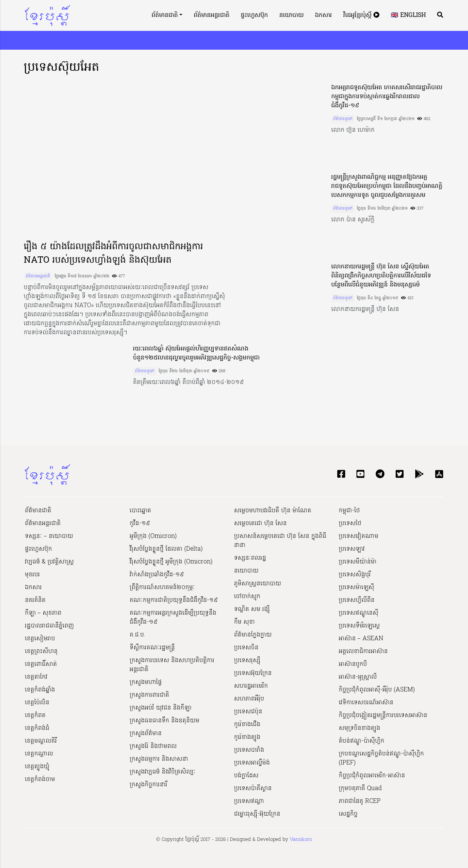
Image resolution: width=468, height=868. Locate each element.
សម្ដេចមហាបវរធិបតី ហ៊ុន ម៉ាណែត (273, 511)
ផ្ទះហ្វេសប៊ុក (254, 15)
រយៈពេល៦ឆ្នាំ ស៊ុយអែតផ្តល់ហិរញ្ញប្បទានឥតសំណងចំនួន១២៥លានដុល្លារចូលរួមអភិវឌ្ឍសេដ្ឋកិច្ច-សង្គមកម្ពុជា (196, 353)
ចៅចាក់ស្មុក (247, 597)
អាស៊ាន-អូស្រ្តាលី (358, 677)
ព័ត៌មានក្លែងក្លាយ (253, 635)
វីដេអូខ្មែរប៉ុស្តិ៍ (361, 15)
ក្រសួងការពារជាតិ (149, 695)
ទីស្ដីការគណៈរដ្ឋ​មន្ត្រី (152, 648)
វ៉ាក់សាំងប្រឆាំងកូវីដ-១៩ (157, 575)
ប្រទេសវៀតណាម (359, 536)
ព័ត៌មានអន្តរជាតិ (212, 15)
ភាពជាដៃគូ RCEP (360, 801)
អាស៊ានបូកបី (353, 664)
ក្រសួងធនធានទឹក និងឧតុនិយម (164, 721)
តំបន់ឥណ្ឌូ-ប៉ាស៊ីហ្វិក (362, 741)
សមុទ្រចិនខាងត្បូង (359, 728)
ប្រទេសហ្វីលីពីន (357, 600)
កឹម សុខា (244, 622)
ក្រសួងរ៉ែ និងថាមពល (153, 746)
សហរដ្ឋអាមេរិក (251, 686)
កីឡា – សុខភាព (43, 613)
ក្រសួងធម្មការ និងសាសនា (159, 759)
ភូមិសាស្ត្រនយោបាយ (258, 584)
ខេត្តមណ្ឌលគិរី (41, 741)
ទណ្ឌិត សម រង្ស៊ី (252, 609)
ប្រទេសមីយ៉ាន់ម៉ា (358, 562)
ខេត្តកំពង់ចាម (40, 780)
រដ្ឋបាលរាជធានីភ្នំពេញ (49, 626)
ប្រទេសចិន (246, 648)
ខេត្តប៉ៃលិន (37, 703)
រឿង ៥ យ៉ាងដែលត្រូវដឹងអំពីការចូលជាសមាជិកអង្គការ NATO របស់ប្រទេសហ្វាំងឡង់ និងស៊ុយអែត (113, 254)
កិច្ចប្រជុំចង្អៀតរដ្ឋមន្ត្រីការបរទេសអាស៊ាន (383, 716)
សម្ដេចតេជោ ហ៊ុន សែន (260, 524)
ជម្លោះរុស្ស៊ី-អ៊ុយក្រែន (257, 814)
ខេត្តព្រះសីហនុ (41, 652)
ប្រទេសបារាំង (249, 750)
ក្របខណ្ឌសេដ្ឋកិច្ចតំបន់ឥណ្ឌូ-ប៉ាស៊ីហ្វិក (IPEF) (381, 758)
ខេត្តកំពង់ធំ (37, 728)
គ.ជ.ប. (138, 635)
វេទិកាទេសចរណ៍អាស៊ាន (366, 703)
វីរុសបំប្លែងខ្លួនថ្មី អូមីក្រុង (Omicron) (171, 562)
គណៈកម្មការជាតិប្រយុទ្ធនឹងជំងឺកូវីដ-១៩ (174, 600)
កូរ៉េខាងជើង (247, 725)
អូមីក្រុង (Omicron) (153, 536)
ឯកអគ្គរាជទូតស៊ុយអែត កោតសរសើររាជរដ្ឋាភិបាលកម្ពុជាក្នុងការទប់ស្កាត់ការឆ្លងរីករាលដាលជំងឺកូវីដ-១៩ (387, 97)
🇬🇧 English (408, 15)
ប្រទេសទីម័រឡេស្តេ (359, 626)
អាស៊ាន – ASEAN (361, 639)
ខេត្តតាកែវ (36, 677)
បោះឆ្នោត (140, 511)
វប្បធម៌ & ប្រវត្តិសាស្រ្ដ (49, 562)
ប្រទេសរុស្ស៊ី (247, 661)
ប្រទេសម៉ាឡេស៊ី (356, 588)
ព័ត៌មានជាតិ (165, 15)
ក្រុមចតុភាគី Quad (360, 789)
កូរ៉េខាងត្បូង (247, 737)
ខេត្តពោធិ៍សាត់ (41, 664)
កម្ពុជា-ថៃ (349, 511)
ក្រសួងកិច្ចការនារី (148, 785)
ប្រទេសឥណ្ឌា (249, 801)
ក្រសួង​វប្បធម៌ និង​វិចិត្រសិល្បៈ (163, 772)
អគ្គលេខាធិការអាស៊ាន (363, 652)
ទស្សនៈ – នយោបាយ (49, 536)
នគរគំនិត (35, 600)
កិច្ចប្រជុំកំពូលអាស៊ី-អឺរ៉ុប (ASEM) (377, 690)
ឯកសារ (323, 15)
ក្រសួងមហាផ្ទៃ (146, 682)
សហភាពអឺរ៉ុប (249, 699)
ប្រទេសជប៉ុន (248, 712)
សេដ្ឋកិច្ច (348, 814)
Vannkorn (301, 840)
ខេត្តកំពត (35, 716)
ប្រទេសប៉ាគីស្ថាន (253, 789)
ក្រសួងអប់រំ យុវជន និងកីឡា (161, 708)
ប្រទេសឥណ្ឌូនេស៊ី (359, 613)
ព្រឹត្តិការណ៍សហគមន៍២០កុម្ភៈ (162, 588)
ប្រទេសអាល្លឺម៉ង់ (252, 763)
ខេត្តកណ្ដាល (39, 754)
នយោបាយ (291, 15)
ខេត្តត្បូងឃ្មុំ (37, 767)
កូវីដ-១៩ (140, 524)
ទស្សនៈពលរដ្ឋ (250, 558)
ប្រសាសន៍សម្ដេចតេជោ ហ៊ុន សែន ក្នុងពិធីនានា (280, 541)
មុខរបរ (32, 575)
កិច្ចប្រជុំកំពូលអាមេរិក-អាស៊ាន (372, 776)
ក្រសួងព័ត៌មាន (146, 734)
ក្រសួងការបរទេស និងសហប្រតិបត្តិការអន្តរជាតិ (172, 665)
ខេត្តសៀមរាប (40, 639)
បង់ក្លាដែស (246, 776)
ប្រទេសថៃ (350, 524)
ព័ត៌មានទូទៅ (343, 119)
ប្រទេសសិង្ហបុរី (355, 575)
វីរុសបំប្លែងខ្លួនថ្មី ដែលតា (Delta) (166, 549)
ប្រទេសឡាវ (352, 549)
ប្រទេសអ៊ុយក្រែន (253, 673)
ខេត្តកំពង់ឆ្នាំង (40, 690)
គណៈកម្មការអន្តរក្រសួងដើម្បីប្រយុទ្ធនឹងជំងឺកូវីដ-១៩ (173, 618)
